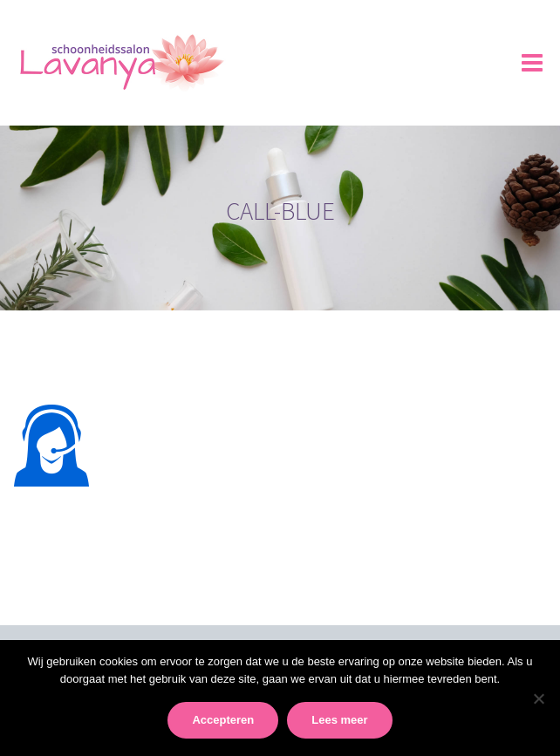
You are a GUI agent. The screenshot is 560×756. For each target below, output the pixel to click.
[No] (538, 698)
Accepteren (223, 720)
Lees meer (339, 720)
